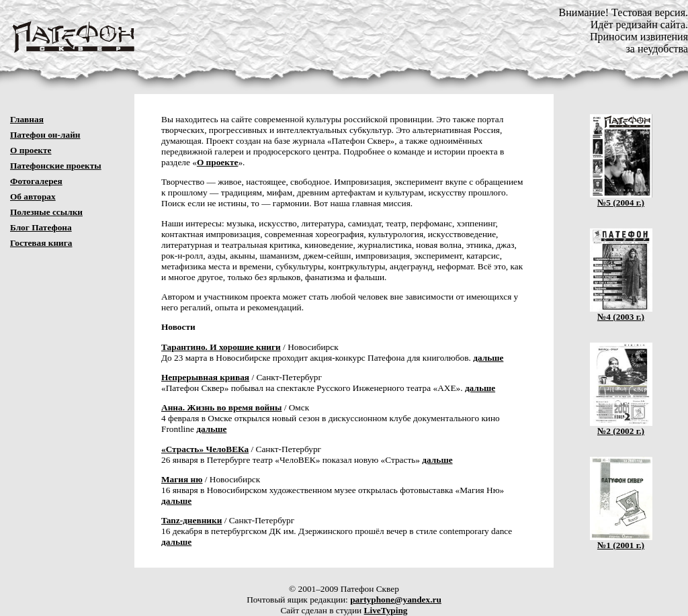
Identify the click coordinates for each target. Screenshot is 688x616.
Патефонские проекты (56, 166)
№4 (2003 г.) (621, 313)
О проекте (31, 150)
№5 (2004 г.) (621, 199)
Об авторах (33, 196)
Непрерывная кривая (205, 377)
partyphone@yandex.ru (396, 600)
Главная (27, 119)
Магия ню (182, 479)
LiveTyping (386, 610)
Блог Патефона (41, 227)
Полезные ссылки (46, 212)
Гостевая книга (41, 243)
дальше (488, 358)
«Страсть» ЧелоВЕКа (205, 449)
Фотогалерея (36, 181)
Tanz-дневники (191, 520)
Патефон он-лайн (45, 135)
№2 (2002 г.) (621, 427)
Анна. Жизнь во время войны (221, 407)
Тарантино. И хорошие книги (221, 347)
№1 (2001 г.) (621, 541)
